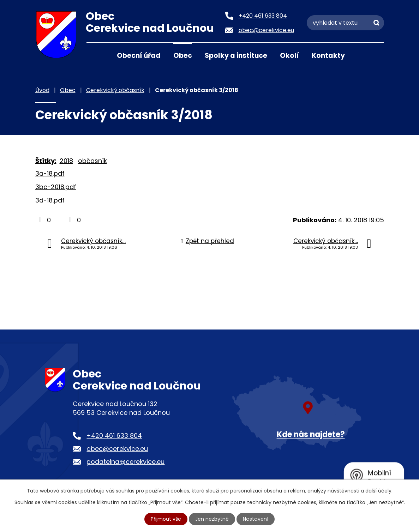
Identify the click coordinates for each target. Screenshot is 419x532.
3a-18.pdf (50, 173)
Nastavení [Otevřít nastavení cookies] (256, 519)
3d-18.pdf (50, 200)
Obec (183, 56)
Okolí (289, 56)
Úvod (95, 55)
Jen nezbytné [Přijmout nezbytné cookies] (212, 519)
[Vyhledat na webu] (345, 23)
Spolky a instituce (236, 56)
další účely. (379, 491)
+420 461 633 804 (114, 436)
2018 (66, 161)
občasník (92, 161)
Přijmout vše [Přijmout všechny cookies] (166, 519)
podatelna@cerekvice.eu (125, 462)
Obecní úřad (139, 56)
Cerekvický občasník (115, 90)
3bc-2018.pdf (56, 187)
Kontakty (328, 56)
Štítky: (46, 161)
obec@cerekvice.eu (117, 449)
